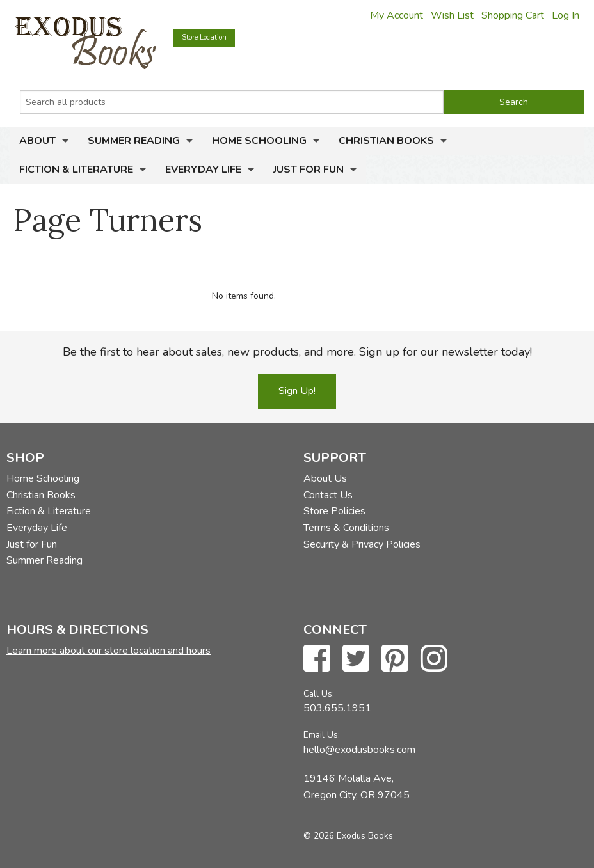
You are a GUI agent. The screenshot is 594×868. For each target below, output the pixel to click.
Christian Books (386, 141)
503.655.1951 (337, 708)
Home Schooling (259, 141)
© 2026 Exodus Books (348, 836)
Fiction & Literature (76, 170)
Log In (566, 15)
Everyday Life (203, 170)
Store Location (204, 37)
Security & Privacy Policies (362, 544)
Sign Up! (297, 391)
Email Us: (322, 735)
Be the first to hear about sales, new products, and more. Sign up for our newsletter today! (297, 352)
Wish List (452, 15)
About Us (325, 478)
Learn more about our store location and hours (108, 651)
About (37, 141)
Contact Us (328, 495)
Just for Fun (309, 170)
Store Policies (334, 511)
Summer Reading (134, 141)
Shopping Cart (513, 15)
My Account (397, 15)
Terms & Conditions (346, 528)
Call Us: (319, 694)
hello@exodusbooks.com (359, 750)
